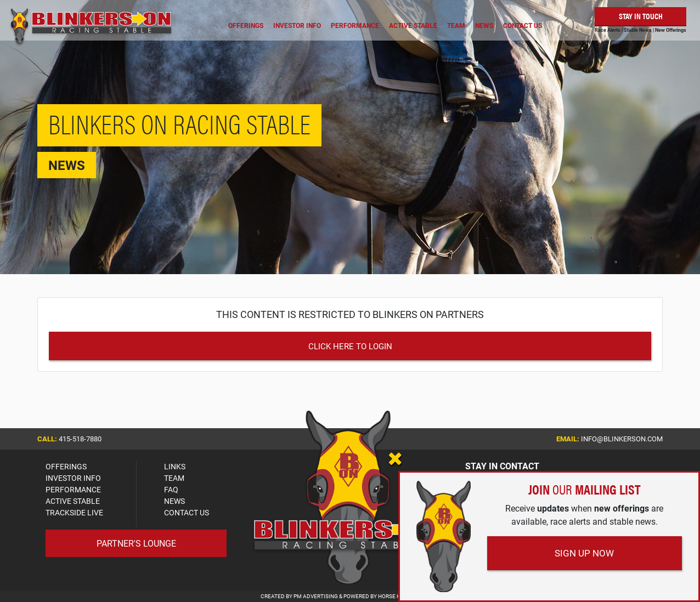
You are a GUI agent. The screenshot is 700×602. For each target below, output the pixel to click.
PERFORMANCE (73, 489)
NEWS (174, 501)
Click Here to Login (350, 346)
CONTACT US (187, 512)
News (484, 25)
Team (456, 25)
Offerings (246, 25)
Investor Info (297, 25)
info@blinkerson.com (622, 439)
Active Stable (413, 25)
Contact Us (523, 25)
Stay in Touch (641, 16)
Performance (355, 25)
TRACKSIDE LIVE (74, 512)
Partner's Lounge (136, 543)
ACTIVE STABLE (73, 501)
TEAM (174, 478)
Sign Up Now (584, 553)
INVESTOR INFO (73, 478)
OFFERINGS (66, 466)
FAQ (171, 489)
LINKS (175, 466)
